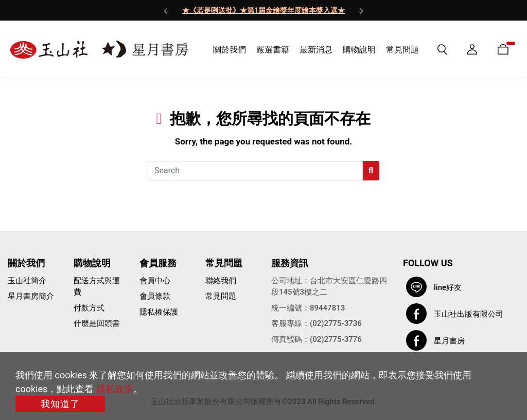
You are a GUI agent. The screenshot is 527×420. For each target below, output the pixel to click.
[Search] (255, 171)
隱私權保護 (159, 312)
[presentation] (166, 10)
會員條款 (155, 296)
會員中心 (155, 281)
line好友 (448, 287)
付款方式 (89, 308)
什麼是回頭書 (97, 323)
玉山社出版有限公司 (469, 314)
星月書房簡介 (31, 296)
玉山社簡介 (27, 281)
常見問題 (221, 296)
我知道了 (60, 404)
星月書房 (449, 341)
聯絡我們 (221, 281)
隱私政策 (115, 389)
